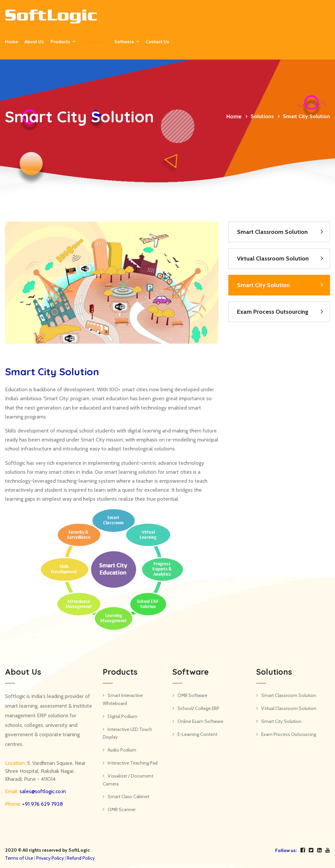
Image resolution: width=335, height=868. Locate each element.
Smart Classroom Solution (272, 232)
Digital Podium (122, 716)
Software (124, 42)
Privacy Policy (50, 858)
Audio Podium (122, 750)
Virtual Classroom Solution (273, 259)
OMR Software (192, 695)
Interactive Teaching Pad (133, 763)
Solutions (92, 42)
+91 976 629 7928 (42, 804)
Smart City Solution (263, 285)
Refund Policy (81, 858)
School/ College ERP (198, 708)
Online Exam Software (200, 721)
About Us (34, 42)
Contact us (157, 42)
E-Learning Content (197, 734)
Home (11, 42)
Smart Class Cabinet (128, 796)
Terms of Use (19, 858)
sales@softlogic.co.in (42, 791)
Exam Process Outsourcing (273, 312)
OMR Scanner (122, 809)
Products (60, 42)
